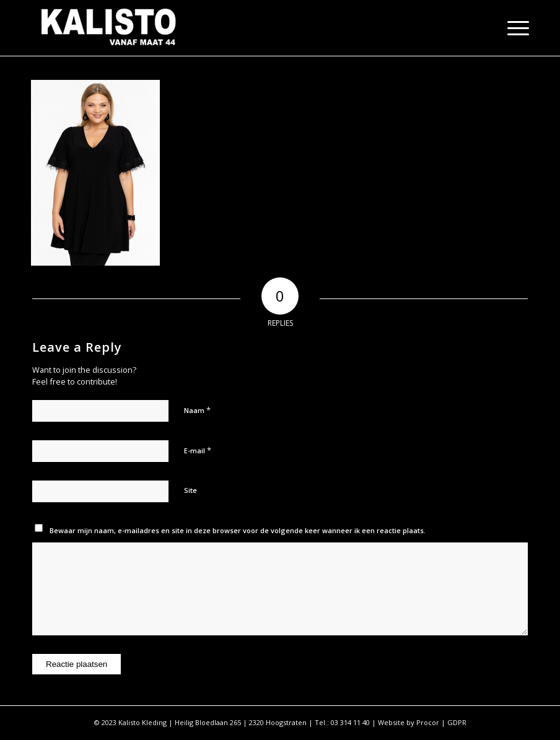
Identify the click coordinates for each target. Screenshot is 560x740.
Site (190, 490)
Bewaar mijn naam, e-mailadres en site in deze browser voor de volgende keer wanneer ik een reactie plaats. (238, 530)
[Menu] (512, 28)
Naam (197, 410)
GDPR (457, 722)
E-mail (198, 450)
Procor (428, 722)
